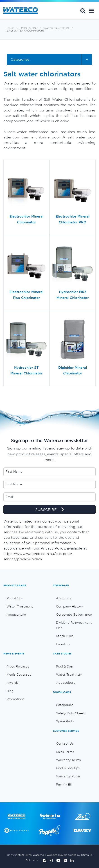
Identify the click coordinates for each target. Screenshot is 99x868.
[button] (91, 11)
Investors (63, 644)
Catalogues (65, 705)
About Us (63, 598)
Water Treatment (20, 606)
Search (83, 11)
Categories (20, 59)
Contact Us (65, 743)
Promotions (16, 699)
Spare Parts (65, 721)
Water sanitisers (56, 28)
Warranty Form (68, 776)
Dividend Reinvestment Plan (74, 625)
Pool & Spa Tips (68, 768)
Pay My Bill (64, 784)
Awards (12, 683)
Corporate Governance (74, 614)
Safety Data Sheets (71, 713)
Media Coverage (19, 674)
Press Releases (18, 666)
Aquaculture (16, 614)
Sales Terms (65, 752)
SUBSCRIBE (50, 510)
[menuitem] (25, 598)
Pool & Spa (29, 28)
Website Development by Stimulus (70, 855)
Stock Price (65, 636)
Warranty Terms (68, 760)
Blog (10, 691)
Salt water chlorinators (26, 31)
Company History (70, 606)
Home (11, 28)
